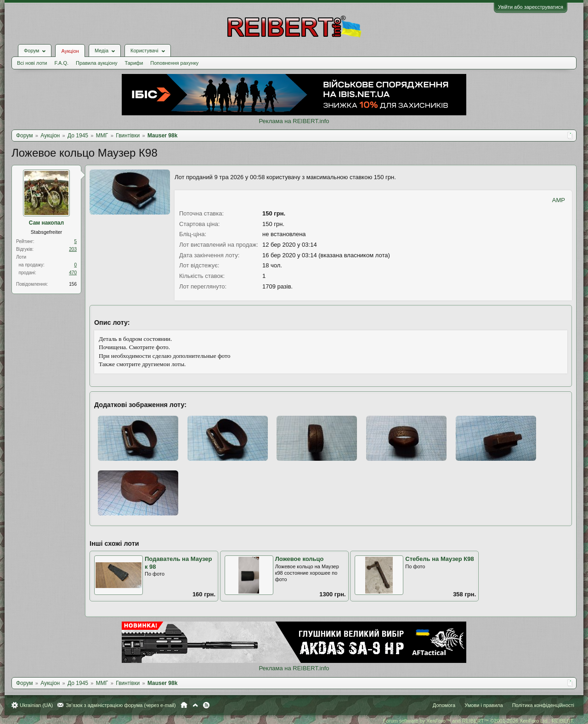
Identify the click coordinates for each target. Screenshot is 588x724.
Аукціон (70, 51)
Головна (184, 705)
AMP (559, 200)
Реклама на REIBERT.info (294, 121)
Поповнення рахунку (174, 63)
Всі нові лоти (32, 63)
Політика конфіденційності (543, 705)
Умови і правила (483, 705)
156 (73, 284)
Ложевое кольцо (300, 559)
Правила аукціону (96, 63)
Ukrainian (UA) (36, 705)
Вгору (195, 705)
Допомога (444, 705)
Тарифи (134, 63)
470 (73, 273)
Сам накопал (46, 223)
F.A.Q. (61, 63)
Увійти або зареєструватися (531, 7)
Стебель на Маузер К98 (439, 559)
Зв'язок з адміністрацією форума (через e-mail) (121, 705)
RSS (206, 705)
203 (73, 249)
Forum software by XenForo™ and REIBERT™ (479, 721)
